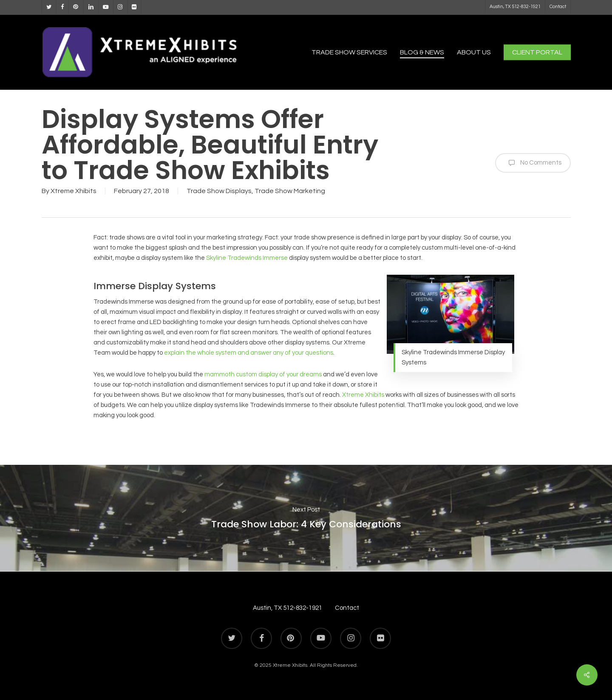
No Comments (533, 163)
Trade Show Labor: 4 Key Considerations (306, 518)
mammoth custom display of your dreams (263, 374)
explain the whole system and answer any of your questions (249, 353)
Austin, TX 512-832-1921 (288, 608)
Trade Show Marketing (290, 191)
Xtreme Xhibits (74, 191)
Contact (347, 608)
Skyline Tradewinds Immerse (247, 258)
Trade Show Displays (219, 191)
